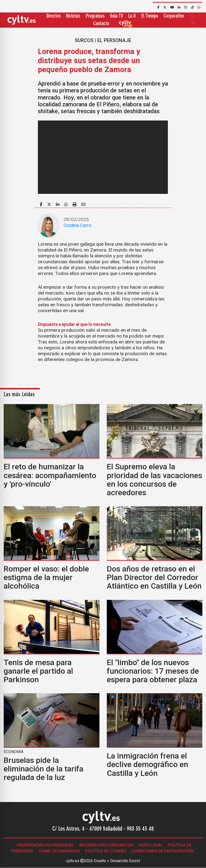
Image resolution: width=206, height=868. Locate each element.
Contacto (101, 24)
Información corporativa (106, 845)
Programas (95, 16)
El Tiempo (150, 16)
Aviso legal (151, 845)
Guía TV (116, 16)
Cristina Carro (78, 225)
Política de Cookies (106, 851)
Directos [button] (54, 16)
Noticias (73, 16)
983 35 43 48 (140, 829)
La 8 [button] (132, 16)
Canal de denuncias (59, 851)
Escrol (134, 861)
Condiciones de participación (162, 851)
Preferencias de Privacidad (45, 845)
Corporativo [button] (174, 16)
